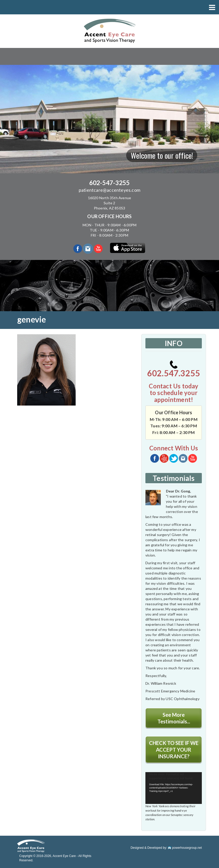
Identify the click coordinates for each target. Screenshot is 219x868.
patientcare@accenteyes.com (109, 190)
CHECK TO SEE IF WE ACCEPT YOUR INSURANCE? (174, 750)
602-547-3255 (109, 183)
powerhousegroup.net (185, 848)
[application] (174, 788)
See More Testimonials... (174, 718)
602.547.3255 (174, 369)
